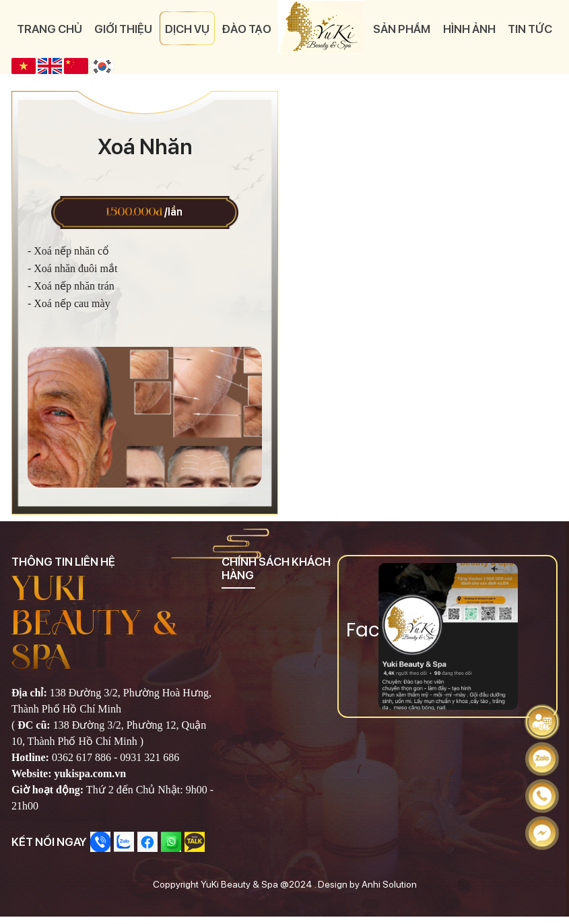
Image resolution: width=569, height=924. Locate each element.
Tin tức (530, 29)
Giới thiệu (123, 29)
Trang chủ (49, 29)
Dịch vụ (187, 29)
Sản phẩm (402, 29)
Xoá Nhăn (145, 147)
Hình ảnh (469, 29)
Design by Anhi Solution (367, 884)
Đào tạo (246, 29)
